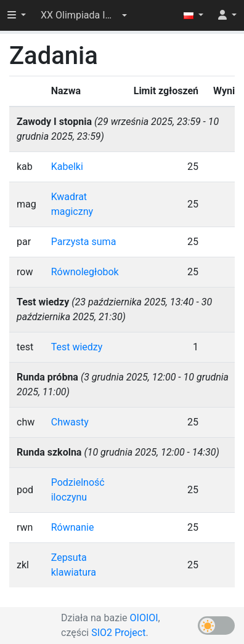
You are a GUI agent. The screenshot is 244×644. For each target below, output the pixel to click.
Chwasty (70, 422)
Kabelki (67, 167)
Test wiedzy (77, 347)
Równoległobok (85, 272)
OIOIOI (144, 618)
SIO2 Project (118, 633)
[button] (84, 15)
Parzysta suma (84, 242)
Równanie (73, 527)
